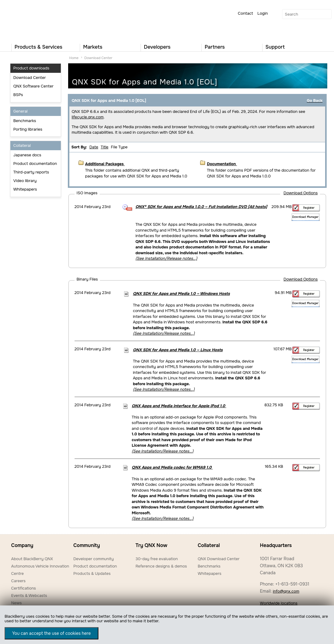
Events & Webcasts (29, 596)
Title (105, 147)
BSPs (18, 95)
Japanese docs (27, 155)
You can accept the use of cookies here (51, 633)
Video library (25, 181)
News (17, 603)
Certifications (24, 588)
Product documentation (35, 164)
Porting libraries (28, 129)
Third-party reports (31, 172)
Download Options (301, 193)
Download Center (30, 78)
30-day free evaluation (156, 559)
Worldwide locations (279, 603)
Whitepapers (25, 189)
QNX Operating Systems (30, 20)
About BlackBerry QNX (32, 559)
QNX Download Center (219, 559)
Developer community (94, 559)
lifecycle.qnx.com (88, 117)
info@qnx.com (286, 591)
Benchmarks (25, 121)
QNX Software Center (34, 86)
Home (74, 58)
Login (262, 13)
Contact (245, 13)
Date (94, 147)
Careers (18, 581)
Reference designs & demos (161, 566)
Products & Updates (92, 573)
